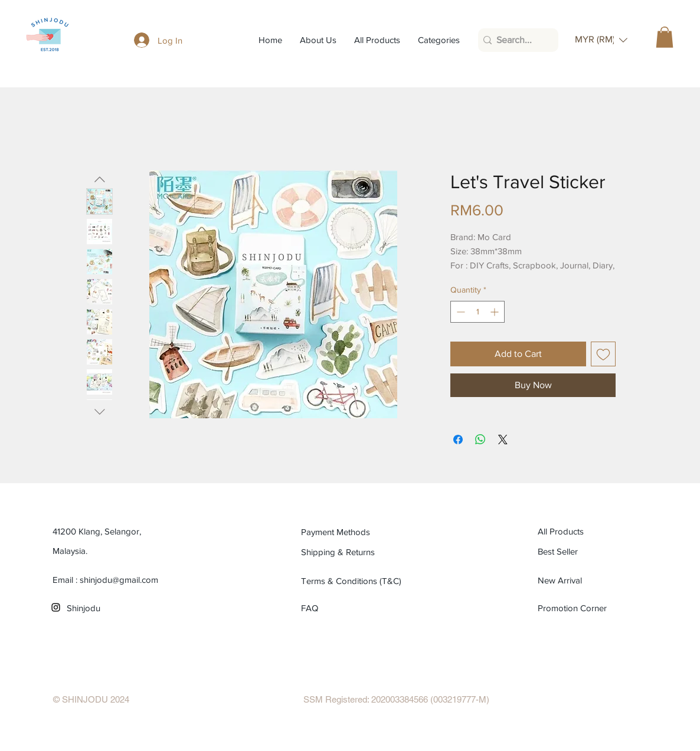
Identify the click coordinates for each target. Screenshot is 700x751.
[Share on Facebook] (458, 440)
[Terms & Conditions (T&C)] (354, 581)
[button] (601, 40)
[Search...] (515, 40)
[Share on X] (503, 440)
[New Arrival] (591, 581)
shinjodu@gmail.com (119, 580)
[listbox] (601, 40)
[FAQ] (315, 608)
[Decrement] (459, 312)
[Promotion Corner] (573, 608)
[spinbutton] (477, 312)
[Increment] (495, 312)
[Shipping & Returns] (354, 552)
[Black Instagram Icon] (56, 607)
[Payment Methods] (354, 532)
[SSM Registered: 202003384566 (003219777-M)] (396, 699)
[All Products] (591, 532)
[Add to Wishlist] (603, 354)
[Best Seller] (591, 552)
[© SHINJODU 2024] (91, 699)
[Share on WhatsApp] (480, 440)
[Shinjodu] (120, 608)
